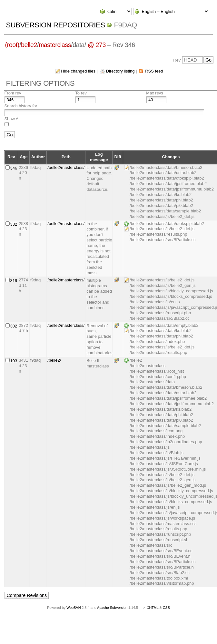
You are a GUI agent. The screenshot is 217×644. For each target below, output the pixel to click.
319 (14, 281)
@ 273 (97, 45)
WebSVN (74, 608)
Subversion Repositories (55, 25)
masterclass (55, 45)
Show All (12, 119)
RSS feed (154, 71)
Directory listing (120, 71)
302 (14, 326)
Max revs (155, 93)
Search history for (21, 106)
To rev (81, 93)
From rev (13, 93)
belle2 (29, 45)
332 (14, 224)
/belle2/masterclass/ (66, 167)
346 (14, 168)
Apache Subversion (112, 608)
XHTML (153, 608)
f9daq (125, 25)
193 (14, 361)
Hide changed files (78, 71)
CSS (166, 608)
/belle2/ (54, 360)
